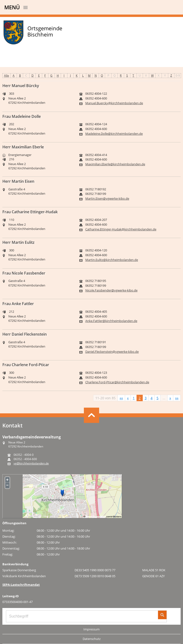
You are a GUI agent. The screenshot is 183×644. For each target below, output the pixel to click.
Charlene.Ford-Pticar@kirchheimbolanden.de (117, 382)
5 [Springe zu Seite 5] (158, 398)
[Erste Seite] (121, 398)
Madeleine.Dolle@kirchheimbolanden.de (114, 134)
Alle (7, 75)
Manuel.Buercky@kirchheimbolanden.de (114, 103)
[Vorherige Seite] (128, 398)
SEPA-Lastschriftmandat (21, 585)
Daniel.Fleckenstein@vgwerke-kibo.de (112, 352)
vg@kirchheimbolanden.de (31, 463)
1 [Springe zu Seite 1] (134, 398)
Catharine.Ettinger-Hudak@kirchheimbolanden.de (121, 229)
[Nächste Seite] (170, 398)
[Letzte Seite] (177, 398)
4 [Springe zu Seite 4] (152, 398)
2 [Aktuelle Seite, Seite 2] (140, 398)
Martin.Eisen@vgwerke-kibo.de (107, 199)
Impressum (91, 629)
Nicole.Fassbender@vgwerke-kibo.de (111, 290)
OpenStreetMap (96, 516)
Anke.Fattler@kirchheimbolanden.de (111, 321)
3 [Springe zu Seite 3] (146, 398)
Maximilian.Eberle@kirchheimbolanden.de (115, 164)
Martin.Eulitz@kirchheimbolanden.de (112, 260)
